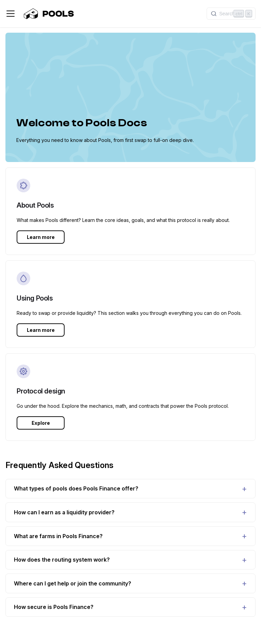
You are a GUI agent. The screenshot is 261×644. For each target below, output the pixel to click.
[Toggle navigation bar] (11, 14)
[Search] (231, 14)
